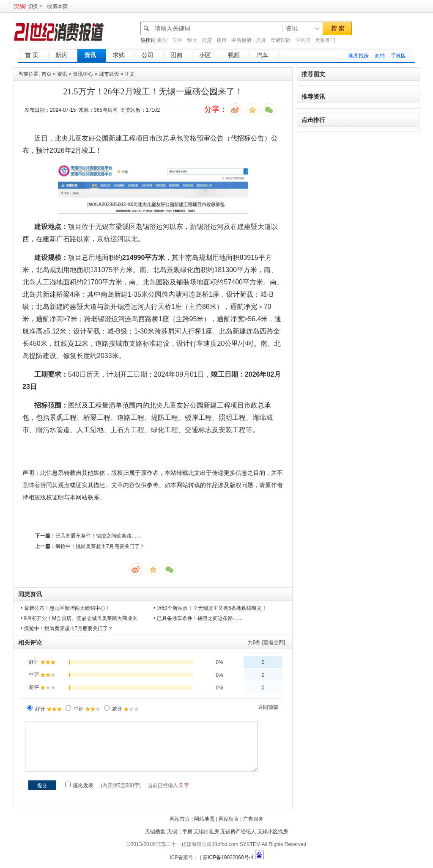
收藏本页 (58, 6)
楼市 (222, 40)
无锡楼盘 (155, 832)
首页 (47, 74)
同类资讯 (30, 594)
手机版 (398, 56)
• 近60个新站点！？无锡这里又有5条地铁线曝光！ (210, 608)
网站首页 (180, 819)
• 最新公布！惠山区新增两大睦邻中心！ (66, 608)
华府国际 (281, 40)
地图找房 (359, 56)
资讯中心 (83, 74)
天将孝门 (325, 40)
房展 (261, 40)
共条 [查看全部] (267, 642)
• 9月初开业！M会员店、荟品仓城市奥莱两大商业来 (79, 618)
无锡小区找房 (273, 832)
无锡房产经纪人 (238, 832)
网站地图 (204, 819)
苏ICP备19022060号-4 (228, 857)
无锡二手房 (180, 832)
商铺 (380, 56)
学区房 (303, 40)
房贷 (207, 40)
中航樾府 (241, 40)
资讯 (62, 74)
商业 (163, 40)
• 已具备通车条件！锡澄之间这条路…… (198, 618)
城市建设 (109, 74)
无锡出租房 (206, 832)
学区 (178, 40)
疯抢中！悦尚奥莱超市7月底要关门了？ (100, 546)
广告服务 (253, 819)
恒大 (192, 40)
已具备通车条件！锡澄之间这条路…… (99, 536)
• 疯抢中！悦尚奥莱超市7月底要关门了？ (67, 628)
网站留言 (229, 819)
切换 (33, 6)
